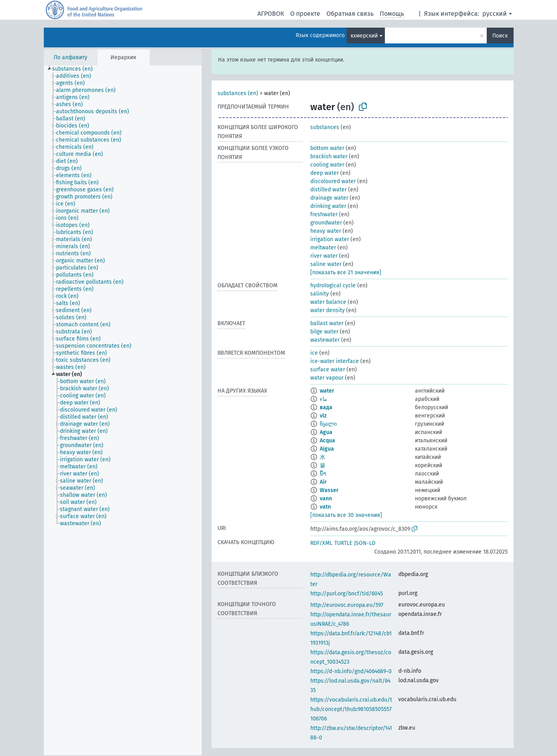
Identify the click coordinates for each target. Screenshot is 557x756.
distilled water (328, 190)
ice (314, 353)
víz (323, 416)
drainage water (329, 198)
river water (324, 256)
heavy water (326, 231)
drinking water (328, 206)
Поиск (500, 36)
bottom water (327, 148)
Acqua (327, 441)
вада (326, 407)
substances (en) (238, 93)
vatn (325, 507)
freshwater (324, 214)
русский (495, 14)
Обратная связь (350, 14)
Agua (326, 432)
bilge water (324, 332)
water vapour (327, 378)
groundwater (326, 223)
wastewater (325, 340)
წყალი (328, 424)
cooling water (327, 165)
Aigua (327, 449)
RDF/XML (321, 543)
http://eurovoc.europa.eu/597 (347, 605)
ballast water (327, 323)
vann (326, 499)
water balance (328, 302)
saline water (326, 264)
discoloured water (333, 181)
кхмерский (364, 36)
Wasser (329, 490)
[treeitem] (76, 69)
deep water (324, 173)
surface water (328, 370)
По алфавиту (70, 57)
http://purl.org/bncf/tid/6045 (347, 594)
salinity (320, 294)
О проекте (305, 14)
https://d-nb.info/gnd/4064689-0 (351, 671)
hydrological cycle (333, 285)
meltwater (323, 248)
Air (323, 482)
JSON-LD (365, 543)
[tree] (123, 410)
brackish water (329, 156)
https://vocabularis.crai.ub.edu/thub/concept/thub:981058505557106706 (351, 709)
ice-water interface (335, 361)
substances (325, 127)
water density (327, 310)
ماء (324, 399)
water (327, 391)
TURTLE (343, 543)
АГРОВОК (271, 14)
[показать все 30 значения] (346, 515)
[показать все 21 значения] (346, 272)
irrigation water (330, 239)
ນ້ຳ (323, 474)
